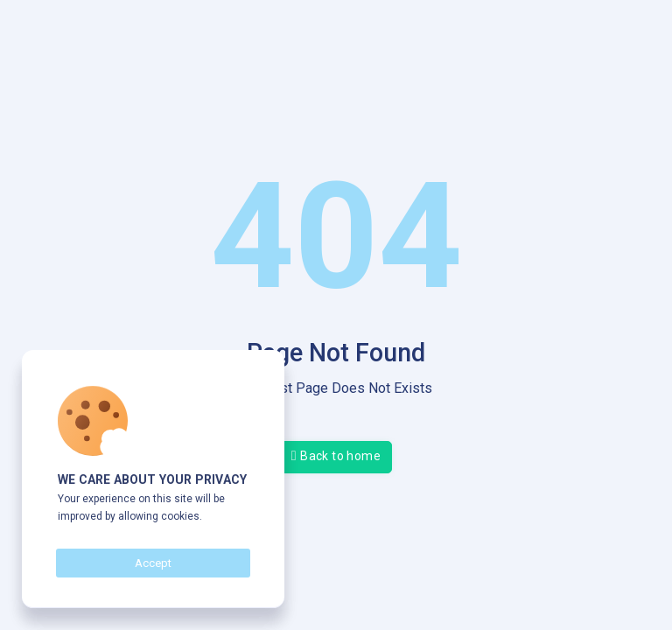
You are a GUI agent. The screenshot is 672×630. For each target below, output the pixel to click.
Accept (153, 563)
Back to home (336, 455)
